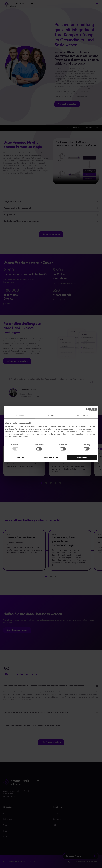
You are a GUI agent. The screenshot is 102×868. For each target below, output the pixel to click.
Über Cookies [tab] (83, 416)
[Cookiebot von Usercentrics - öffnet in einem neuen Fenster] (88, 409)
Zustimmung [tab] (19, 416)
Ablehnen (20, 457)
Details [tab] (51, 416)
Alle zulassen (82, 457)
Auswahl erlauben (51, 457)
